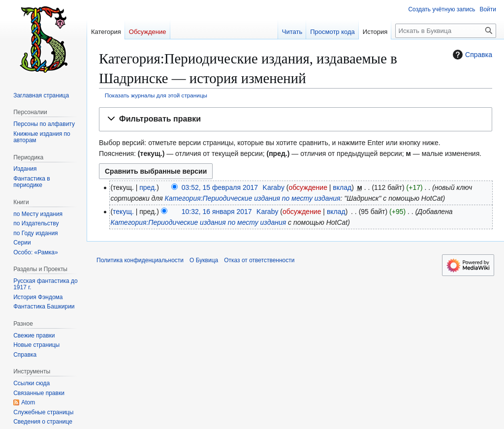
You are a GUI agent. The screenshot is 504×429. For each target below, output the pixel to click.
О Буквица (204, 260)
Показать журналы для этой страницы (156, 95)
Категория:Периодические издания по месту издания (253, 198)
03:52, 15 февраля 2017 (220, 187)
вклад (342, 187)
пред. (148, 187)
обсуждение (308, 187)
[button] (296, 119)
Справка (471, 55)
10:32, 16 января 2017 (217, 212)
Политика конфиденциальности (140, 260)
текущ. (123, 212)
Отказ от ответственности (259, 260)
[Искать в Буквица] (446, 31)
